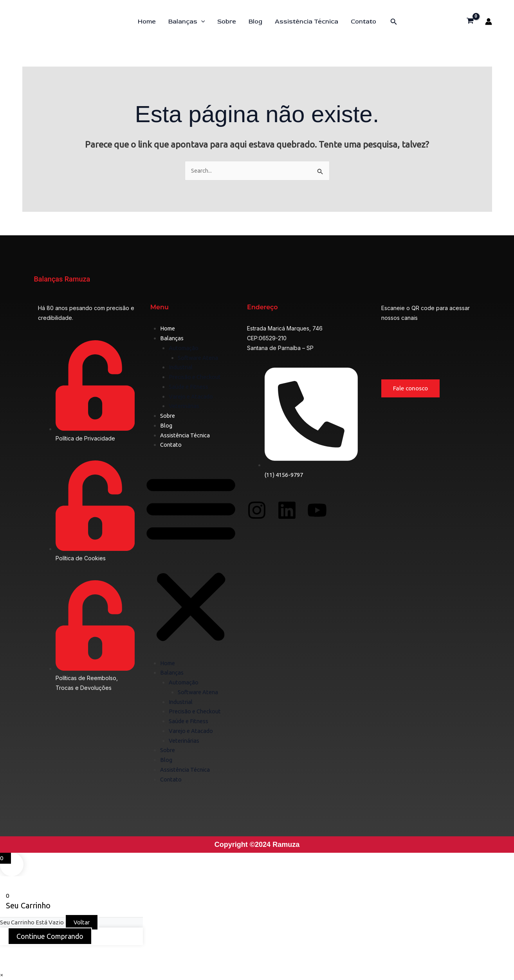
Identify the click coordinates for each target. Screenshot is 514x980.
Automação (184, 348)
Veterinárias (185, 406)
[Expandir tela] (36, 952)
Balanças (187, 22)
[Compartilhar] (61, 952)
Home (147, 22)
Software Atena (199, 358)
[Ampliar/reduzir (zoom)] (12, 952)
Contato (363, 22)
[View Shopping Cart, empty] (470, 22)
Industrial (181, 367)
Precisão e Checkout (196, 377)
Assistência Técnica (307, 22)
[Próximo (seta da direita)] (36, 965)
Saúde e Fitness (189, 387)
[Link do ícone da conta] (489, 22)
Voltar (82, 923)
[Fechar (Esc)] (86, 952)
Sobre (227, 22)
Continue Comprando (50, 937)
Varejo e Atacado (192, 396)
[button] (201, 22)
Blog (255, 22)
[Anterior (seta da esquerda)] (12, 965)
